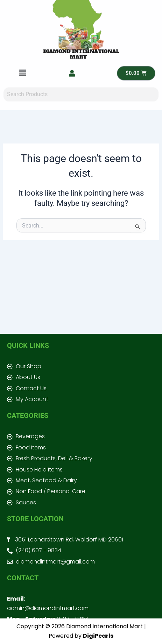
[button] (22, 40)
